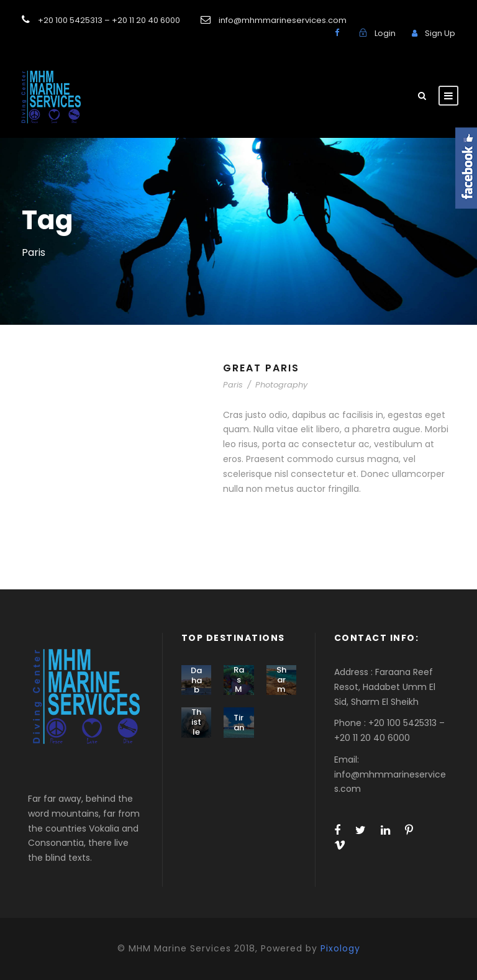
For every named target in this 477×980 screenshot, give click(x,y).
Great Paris (261, 368)
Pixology (340, 948)
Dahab (196, 680)
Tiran (239, 723)
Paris (233, 385)
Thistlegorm (196, 731)
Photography (281, 385)
